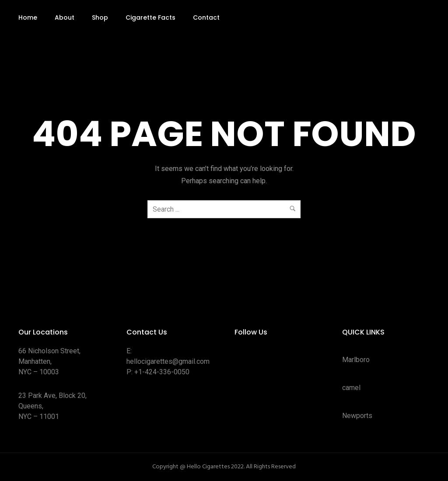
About (65, 17)
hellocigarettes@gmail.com (168, 361)
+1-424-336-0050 (162, 372)
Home (28, 17)
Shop (100, 17)
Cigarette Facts (150, 17)
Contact (206, 17)
